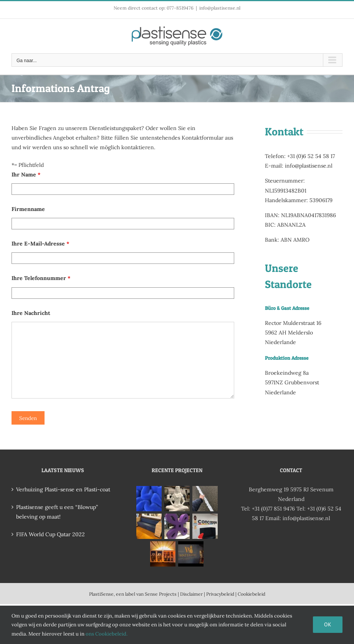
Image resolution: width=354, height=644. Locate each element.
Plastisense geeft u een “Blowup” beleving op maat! (57, 512)
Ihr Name (26, 175)
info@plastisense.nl (220, 8)
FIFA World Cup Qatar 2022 (50, 534)
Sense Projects (161, 594)
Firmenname (28, 209)
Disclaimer (191, 594)
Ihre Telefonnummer (41, 278)
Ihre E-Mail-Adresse (40, 244)
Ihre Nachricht (31, 313)
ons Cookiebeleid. (107, 634)
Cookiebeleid (251, 594)
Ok (328, 624)
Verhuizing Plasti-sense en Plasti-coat (63, 489)
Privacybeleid (220, 594)
